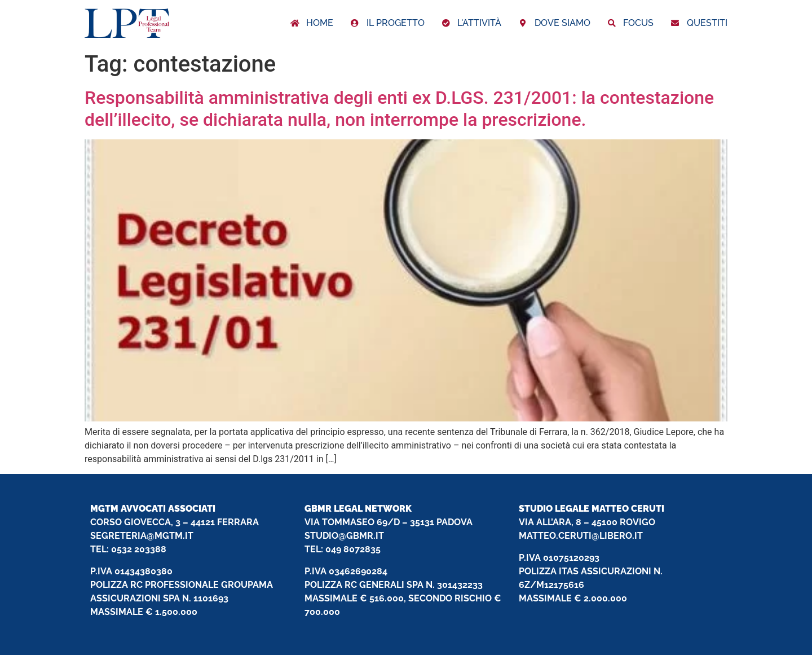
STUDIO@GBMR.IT (344, 536)
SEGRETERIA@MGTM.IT (142, 536)
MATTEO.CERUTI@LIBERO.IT (581, 536)
